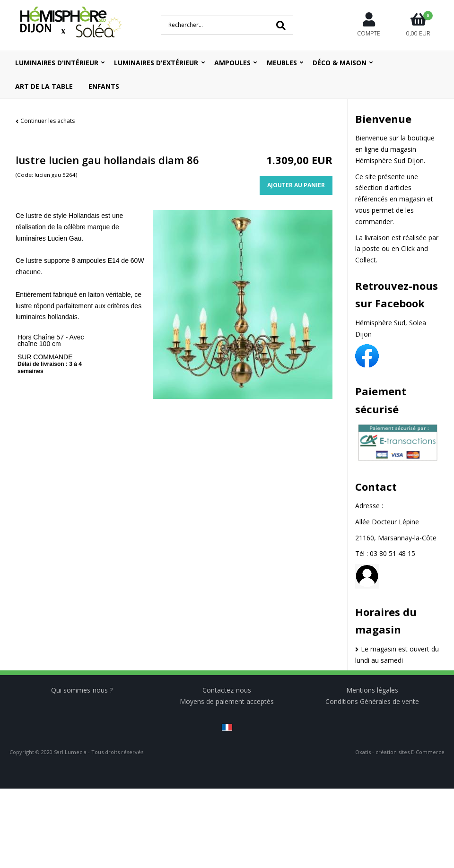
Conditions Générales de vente (372, 701)
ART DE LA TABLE (44, 86)
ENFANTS (104, 86)
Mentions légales (372, 690)
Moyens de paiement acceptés (227, 701)
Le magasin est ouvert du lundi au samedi (397, 655)
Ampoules (232, 63)
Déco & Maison (340, 63)
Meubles (282, 63)
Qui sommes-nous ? (82, 690)
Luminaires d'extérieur (156, 63)
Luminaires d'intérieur (57, 63)
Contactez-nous (227, 690)
